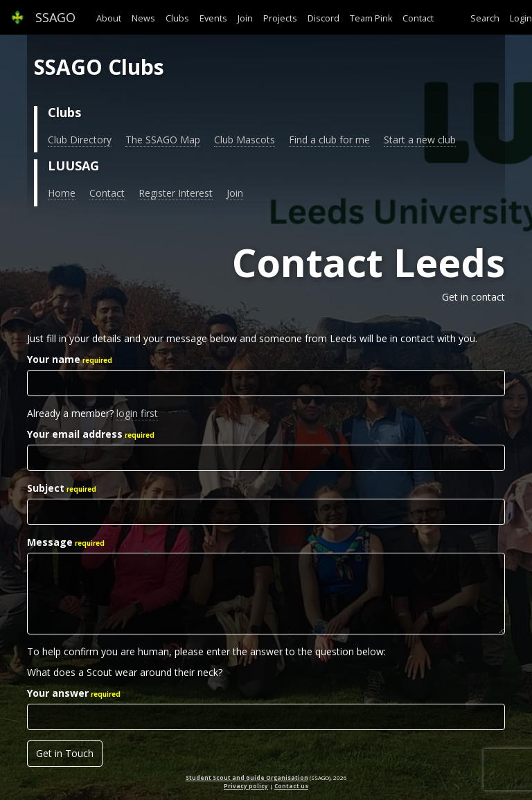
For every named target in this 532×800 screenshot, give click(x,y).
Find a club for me (329, 140)
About (109, 18)
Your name (54, 359)
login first (137, 413)
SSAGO (43, 17)
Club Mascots (245, 140)
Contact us (291, 786)
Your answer (58, 693)
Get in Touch (65, 753)
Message (50, 542)
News (143, 18)
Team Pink (371, 18)
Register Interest (176, 193)
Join (245, 18)
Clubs (177, 18)
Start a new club (420, 140)
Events (213, 18)
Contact (418, 18)
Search (485, 18)
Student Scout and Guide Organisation (247, 777)
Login (521, 18)
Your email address (75, 434)
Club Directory (80, 140)
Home (62, 193)
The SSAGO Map (163, 140)
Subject (46, 488)
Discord (323, 18)
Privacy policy (246, 786)
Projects (280, 18)
